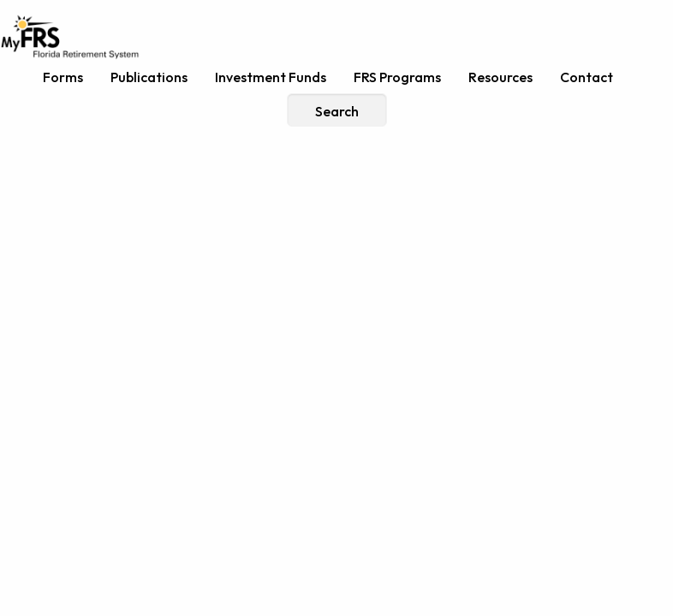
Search (337, 111)
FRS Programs (397, 77)
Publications (149, 77)
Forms (63, 77)
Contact (587, 77)
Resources (500, 77)
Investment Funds (271, 77)
